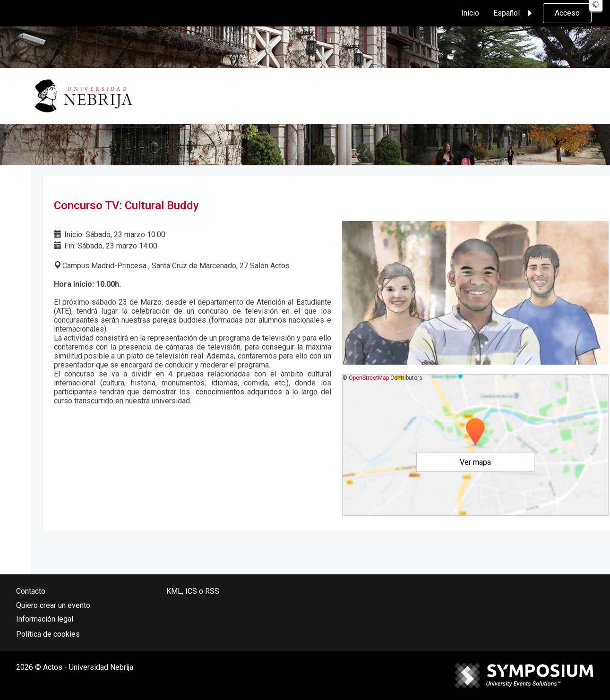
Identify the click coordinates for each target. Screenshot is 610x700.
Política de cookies (48, 634)
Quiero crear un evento (53, 605)
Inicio (470, 13)
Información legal (45, 619)
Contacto (31, 591)
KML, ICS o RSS (193, 591)
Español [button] (514, 13)
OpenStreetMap (369, 378)
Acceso (567, 13)
